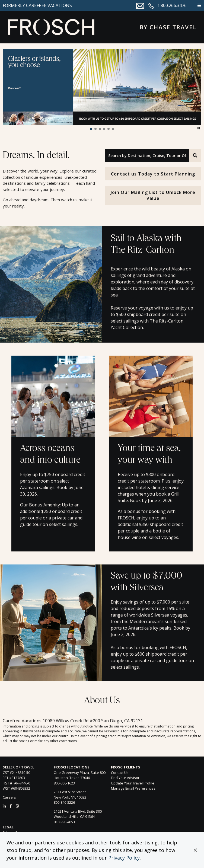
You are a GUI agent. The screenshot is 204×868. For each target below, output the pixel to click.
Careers (9, 797)
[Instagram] (17, 806)
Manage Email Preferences (133, 788)
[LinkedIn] (4, 806)
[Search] (195, 155)
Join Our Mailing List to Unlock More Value (153, 195)
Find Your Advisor (125, 778)
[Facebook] (11, 806)
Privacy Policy (124, 858)
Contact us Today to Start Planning (153, 174)
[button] (195, 850)
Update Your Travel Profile (133, 783)
